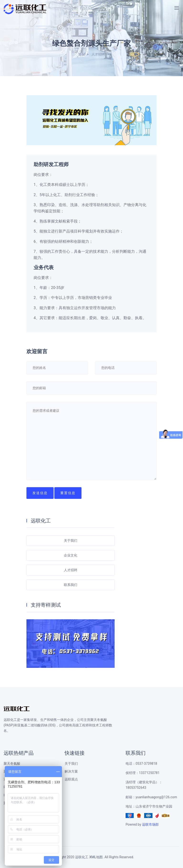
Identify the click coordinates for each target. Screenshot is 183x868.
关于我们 (71, 541)
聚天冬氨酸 (12, 764)
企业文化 (71, 555)
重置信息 (68, 493)
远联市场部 (150, 825)
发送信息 (40, 493)
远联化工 (82, 857)
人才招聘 (98, 54)
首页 (81, 54)
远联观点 (71, 779)
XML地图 (96, 857)
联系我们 (71, 585)
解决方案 (71, 771)
